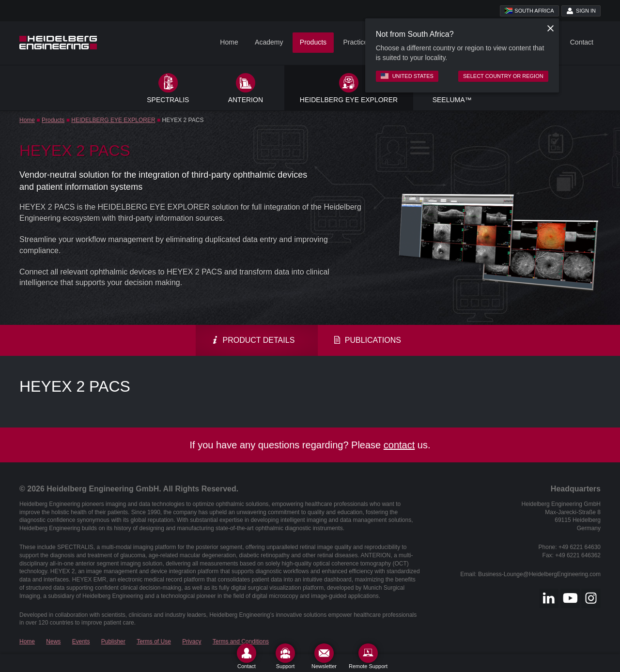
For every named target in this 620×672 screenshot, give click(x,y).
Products (313, 42)
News (53, 641)
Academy (269, 42)
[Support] (285, 656)
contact (399, 445)
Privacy (192, 641)
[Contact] (247, 656)
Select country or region (503, 76)
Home (229, 42)
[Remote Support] (368, 656)
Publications (367, 340)
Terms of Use (154, 641)
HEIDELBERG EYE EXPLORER (113, 120)
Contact (582, 42)
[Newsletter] (324, 656)
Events (81, 641)
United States (407, 76)
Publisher (113, 641)
